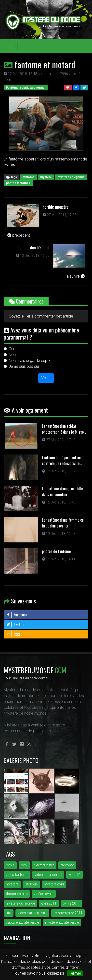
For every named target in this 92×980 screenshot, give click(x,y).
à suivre (76, 276)
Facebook (17, 615)
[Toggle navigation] (11, 46)
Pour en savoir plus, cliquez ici (38, 973)
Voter (46, 378)
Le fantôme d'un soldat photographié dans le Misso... (64, 429)
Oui (11, 349)
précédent (19, 235)
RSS (13, 634)
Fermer (75, 973)
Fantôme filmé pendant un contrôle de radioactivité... (62, 460)
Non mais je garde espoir (30, 361)
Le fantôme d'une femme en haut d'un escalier (63, 523)
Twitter (15, 625)
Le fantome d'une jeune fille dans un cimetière (62, 491)
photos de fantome (56, 551)
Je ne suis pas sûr (24, 366)
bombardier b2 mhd (33, 247)
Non (12, 355)
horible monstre (56, 207)
